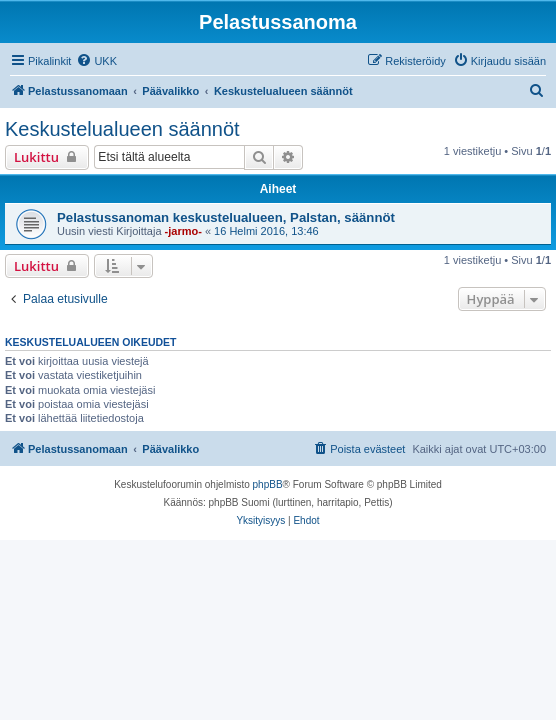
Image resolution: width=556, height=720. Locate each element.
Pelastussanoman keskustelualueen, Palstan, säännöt (226, 217)
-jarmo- (183, 231)
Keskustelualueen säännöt (122, 129)
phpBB (268, 484)
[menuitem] (96, 61)
